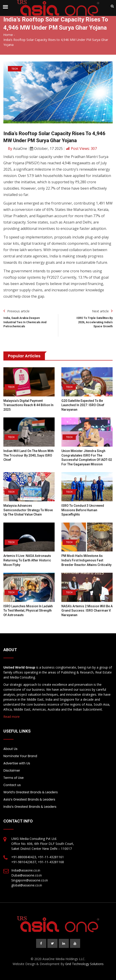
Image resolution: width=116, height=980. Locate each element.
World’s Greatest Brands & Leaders (31, 792)
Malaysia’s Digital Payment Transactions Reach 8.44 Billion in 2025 (28, 405)
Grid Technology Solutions (84, 964)
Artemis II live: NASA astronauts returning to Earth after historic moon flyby (27, 560)
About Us (10, 749)
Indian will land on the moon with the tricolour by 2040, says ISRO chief (29, 455)
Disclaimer (12, 770)
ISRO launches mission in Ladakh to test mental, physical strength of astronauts (28, 611)
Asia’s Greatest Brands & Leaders (29, 799)
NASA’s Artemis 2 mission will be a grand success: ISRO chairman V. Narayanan (87, 611)
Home (8, 35)
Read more (12, 717)
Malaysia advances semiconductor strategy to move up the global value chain (28, 510)
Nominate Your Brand (20, 756)
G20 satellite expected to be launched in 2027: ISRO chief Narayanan (83, 405)
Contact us (12, 785)
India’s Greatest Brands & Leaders (30, 807)
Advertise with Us (17, 763)
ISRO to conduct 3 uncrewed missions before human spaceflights (83, 510)
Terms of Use (14, 778)
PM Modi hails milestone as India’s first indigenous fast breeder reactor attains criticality (86, 560)
